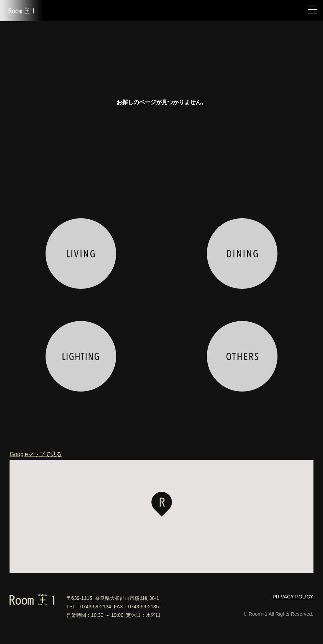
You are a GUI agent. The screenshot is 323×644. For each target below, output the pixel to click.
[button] (162, 504)
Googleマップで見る (36, 454)
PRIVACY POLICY (293, 597)
